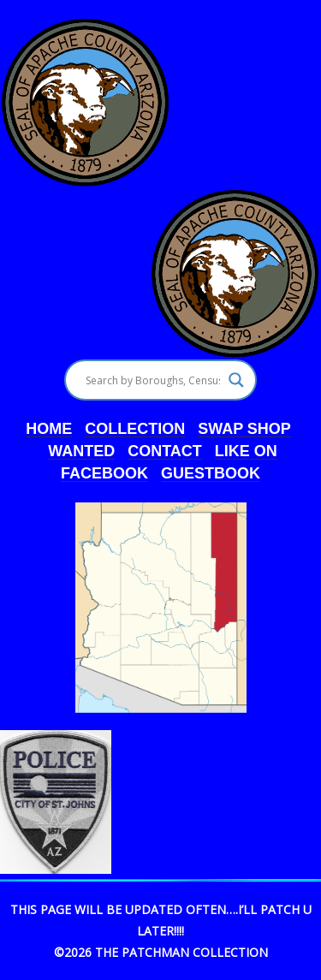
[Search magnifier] (236, 380)
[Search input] (153, 380)
